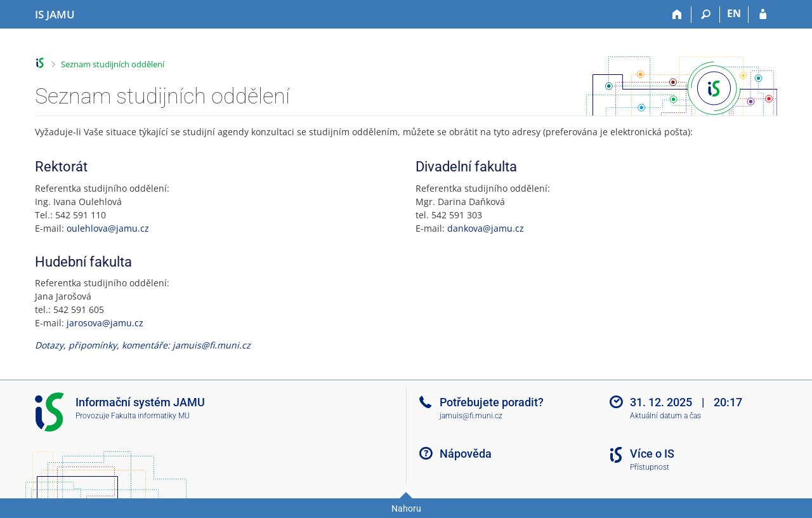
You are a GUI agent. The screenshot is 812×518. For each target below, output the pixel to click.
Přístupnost (650, 467)
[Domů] (677, 15)
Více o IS (652, 454)
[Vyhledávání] (706, 15)
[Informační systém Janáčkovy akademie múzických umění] (55, 15)
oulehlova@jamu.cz (108, 228)
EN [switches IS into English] (734, 13)
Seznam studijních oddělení (113, 64)
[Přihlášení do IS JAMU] (763, 15)
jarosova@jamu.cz (105, 323)
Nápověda (466, 454)
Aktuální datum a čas (665, 416)
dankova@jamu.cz (486, 228)
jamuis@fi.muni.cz (471, 416)
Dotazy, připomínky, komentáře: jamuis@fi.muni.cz (143, 345)
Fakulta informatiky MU (150, 416)
